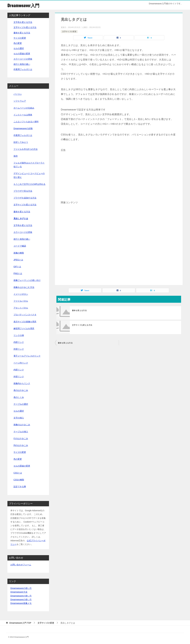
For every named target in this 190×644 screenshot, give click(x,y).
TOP (20, 623)
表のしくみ (19, 397)
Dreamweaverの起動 (23, 128)
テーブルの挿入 (21, 431)
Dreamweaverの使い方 (21, 588)
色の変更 (18, 43)
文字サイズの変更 (69, 31)
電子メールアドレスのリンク (27, 356)
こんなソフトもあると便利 (26, 122)
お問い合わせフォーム (21, 565)
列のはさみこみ (21, 445)
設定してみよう (21, 142)
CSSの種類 (19, 480)
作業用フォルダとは (23, 69)
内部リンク (19, 342)
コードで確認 (20, 246)
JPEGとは (18, 260)
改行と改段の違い (22, 64)
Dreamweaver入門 (24, 5)
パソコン (18, 94)
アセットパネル (21, 308)
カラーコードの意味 (23, 59)
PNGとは (18, 273)
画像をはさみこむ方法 (24, 287)
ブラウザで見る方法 (23, 191)
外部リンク (19, 349)
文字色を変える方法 (23, 22)
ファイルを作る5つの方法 (26, 149)
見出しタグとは (21, 218)
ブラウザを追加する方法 (25, 198)
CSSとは (18, 473)
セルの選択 (19, 48)
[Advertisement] (119, 173)
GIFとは (17, 267)
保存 (16, 156)
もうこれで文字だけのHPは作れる (29, 184)
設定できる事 (20, 487)
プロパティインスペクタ (25, 315)
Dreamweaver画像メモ (21, 603)
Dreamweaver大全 (19, 592)
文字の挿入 (19, 418)
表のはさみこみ (21, 390)
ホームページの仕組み (24, 108)
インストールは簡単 (23, 115)
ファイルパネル (21, 301)
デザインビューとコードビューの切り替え (29, 175)
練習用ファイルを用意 (24, 328)
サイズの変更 (20, 38)
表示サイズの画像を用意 (25, 321)
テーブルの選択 (21, 404)
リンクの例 (19, 335)
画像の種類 (19, 253)
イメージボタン (21, 294)
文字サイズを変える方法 (82, 325)
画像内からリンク (22, 383)
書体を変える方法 (79, 310)
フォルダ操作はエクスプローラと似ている (29, 165)
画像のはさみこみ (22, 425)
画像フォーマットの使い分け (27, 280)
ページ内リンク (21, 363)
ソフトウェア (20, 101)
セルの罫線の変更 (22, 54)
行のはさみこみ (21, 438)
